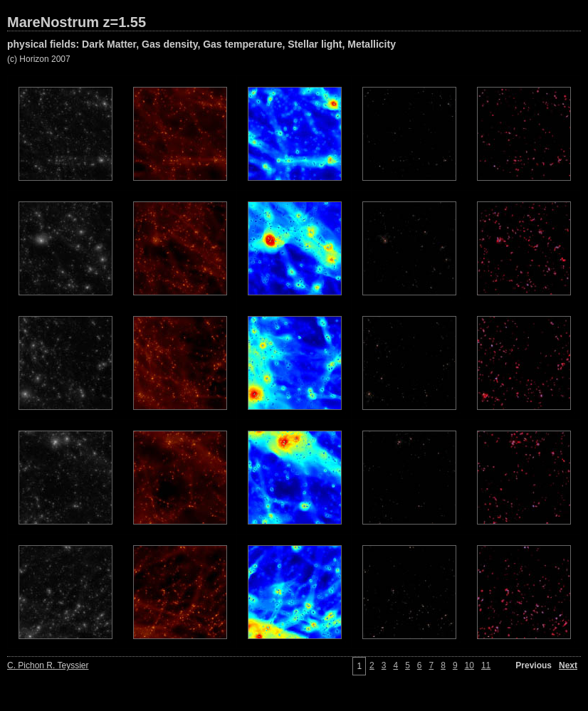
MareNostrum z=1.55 (77, 22)
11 (486, 665)
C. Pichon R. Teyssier (48, 665)
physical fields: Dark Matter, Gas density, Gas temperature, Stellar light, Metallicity (201, 44)
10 (469, 665)
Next (568, 665)
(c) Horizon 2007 (39, 59)
